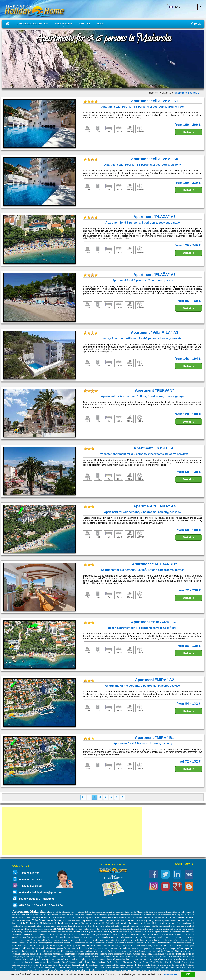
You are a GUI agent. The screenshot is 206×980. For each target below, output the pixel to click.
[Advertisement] (72, 831)
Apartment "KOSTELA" (154, 448)
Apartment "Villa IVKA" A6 (154, 159)
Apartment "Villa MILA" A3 (155, 332)
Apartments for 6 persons (187, 93)
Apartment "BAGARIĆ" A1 (155, 622)
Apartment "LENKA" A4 (154, 506)
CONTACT (85, 24)
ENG (175, 7)
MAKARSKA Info (64, 25)
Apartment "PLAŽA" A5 (154, 217)
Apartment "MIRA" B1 (155, 738)
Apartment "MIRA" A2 (155, 680)
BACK (197, 24)
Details (189, 132)
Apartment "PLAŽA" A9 (154, 275)
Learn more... (171, 974)
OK (188, 974)
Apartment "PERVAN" (155, 390)
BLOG (101, 24)
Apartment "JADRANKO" (154, 564)
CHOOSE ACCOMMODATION (32, 25)
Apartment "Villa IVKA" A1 (154, 101)
